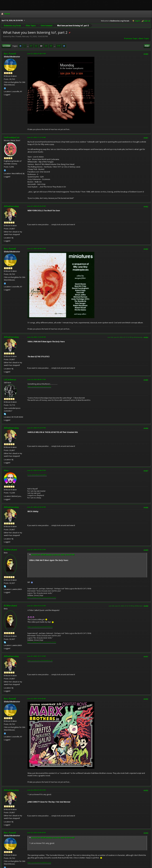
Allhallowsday (11, 206)
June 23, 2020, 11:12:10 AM (36, 137)
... (28, 46)
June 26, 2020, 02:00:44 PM (36, 833)
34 (46, 46)
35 (51, 46)
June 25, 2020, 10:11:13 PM (36, 656)
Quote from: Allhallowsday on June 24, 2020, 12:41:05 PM (53, 555)
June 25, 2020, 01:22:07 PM (36, 428)
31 (31, 46)
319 (59, 46)
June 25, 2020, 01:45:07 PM (36, 470)
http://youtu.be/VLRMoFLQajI (39, 863)
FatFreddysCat (12, 137)
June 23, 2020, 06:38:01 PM (36, 249)
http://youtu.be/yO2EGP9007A (40, 627)
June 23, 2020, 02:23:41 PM (36, 206)
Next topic (144, 39)
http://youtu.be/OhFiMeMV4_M (40, 661)
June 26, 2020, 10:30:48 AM (36, 699)
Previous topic (131, 39)
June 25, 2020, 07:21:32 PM (36, 606)
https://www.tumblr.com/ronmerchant (42, 598)
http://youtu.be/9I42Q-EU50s (39, 386)
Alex (6, 470)
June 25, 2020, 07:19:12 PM (36, 550)
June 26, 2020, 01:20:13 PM (36, 790)
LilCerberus (10, 380)
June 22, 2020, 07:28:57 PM (36, 54)
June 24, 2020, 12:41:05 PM (36, 337)
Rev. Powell (10, 54)
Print (147, 46)
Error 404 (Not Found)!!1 (37, 475)
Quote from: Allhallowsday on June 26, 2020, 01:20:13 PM (53, 838)
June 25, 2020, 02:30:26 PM (36, 507)
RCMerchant (10, 550)
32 (36, 46)
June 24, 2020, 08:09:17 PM (36, 380)
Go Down (6, 46)
